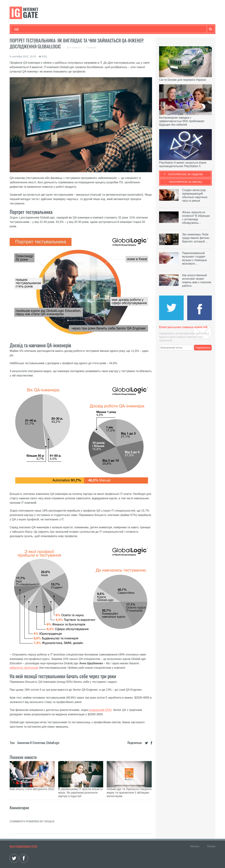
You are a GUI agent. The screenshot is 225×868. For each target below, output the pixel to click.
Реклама (211, 837)
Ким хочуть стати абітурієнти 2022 (32, 789)
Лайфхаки (88, 29)
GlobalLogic (53, 743)
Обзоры (105, 29)
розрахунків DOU (100, 710)
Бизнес (58, 29)
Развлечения (40, 29)
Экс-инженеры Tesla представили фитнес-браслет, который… (196, 238)
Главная (91, 47)
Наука (72, 29)
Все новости (74, 47)
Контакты (195, 837)
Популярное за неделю (186, 174)
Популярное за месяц (185, 182)
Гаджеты (121, 29)
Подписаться (203, 348)
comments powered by (32, 812)
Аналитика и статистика (31, 743)
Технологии (21, 29)
